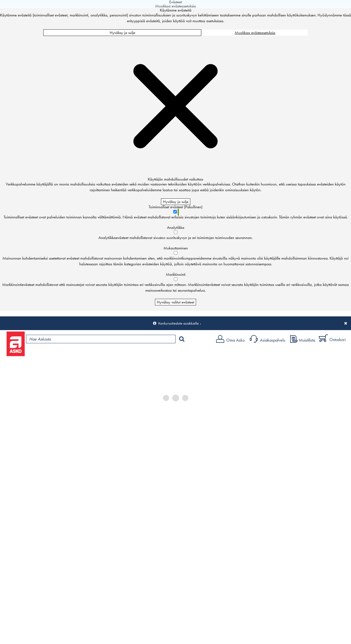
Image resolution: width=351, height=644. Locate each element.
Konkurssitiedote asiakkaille (179, 323)
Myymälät (92, 353)
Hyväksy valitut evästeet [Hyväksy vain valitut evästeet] (175, 302)
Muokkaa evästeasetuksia (255, 33)
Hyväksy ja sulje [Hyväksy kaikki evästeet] (122, 33)
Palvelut (121, 353)
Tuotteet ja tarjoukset (52, 353)
